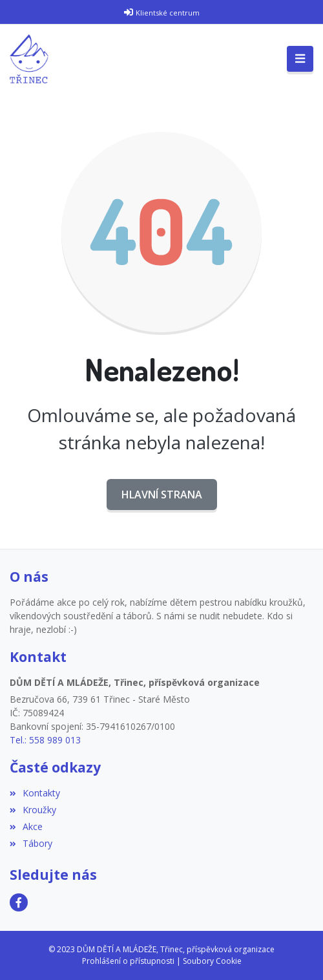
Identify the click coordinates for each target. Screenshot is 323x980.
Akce (26, 826)
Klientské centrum (168, 13)
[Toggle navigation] (300, 59)
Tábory (31, 843)
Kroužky (33, 810)
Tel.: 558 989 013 (45, 740)
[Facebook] (19, 902)
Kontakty (35, 793)
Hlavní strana (162, 495)
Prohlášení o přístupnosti (128, 961)
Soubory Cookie (212, 961)
